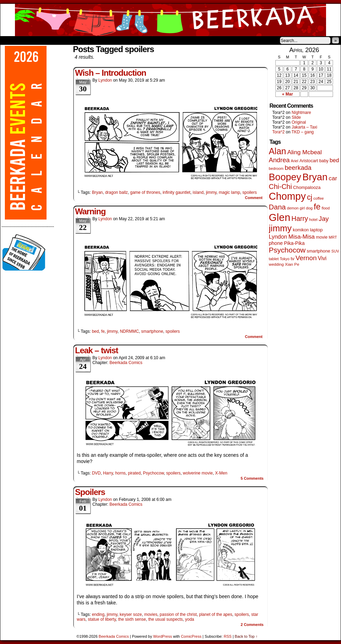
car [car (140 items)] (333, 178)
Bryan (97, 192)
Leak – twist (97, 350)
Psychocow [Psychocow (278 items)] (287, 250)
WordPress (163, 636)
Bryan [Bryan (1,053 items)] (315, 177)
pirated (134, 473)
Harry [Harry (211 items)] (300, 218)
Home (10, 40)
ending (98, 614)
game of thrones (145, 192)
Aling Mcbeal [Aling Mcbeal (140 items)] (304, 152)
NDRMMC (129, 331)
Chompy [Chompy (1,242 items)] (287, 196)
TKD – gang (302, 132)
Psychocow (153, 473)
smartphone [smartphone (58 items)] (318, 251)
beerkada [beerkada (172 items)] (298, 168)
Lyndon (105, 80)
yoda (190, 619)
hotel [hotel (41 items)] (313, 220)
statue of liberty (102, 619)
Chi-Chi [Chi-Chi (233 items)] (280, 187)
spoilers (249, 192)
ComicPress (191, 636)
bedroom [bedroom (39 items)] (276, 168)
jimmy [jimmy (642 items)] (280, 228)
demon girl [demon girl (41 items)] (296, 208)
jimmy (211, 192)
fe (103, 331)
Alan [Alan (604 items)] (277, 151)
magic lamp (229, 192)
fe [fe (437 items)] (317, 207)
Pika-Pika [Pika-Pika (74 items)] (294, 243)
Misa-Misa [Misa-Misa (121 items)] (302, 237)
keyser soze (131, 614)
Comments (252, 478)
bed (95, 331)
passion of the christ (178, 614)
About (31, 40)
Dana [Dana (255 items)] (277, 207)
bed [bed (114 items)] (334, 160)
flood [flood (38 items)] (326, 208)
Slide (296, 117)
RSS (228, 636)
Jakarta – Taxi (305, 127)
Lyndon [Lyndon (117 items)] (278, 237)
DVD (96, 473)
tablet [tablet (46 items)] (274, 259)
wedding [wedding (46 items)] (276, 264)
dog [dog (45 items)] (309, 208)
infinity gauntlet (176, 192)
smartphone (152, 331)
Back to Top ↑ (246, 636)
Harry (108, 473)
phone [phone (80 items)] (276, 243)
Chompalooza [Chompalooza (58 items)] (307, 187)
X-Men (221, 473)
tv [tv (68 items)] (293, 259)
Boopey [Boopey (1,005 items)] (285, 177)
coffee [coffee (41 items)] (319, 198)
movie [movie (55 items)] (322, 237)
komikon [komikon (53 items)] (301, 230)
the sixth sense (132, 619)
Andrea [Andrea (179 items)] (279, 160)
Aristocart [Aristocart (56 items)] (309, 161)
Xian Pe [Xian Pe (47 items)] (292, 264)
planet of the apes (215, 614)
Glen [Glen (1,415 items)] (280, 217)
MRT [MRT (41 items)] (333, 237)
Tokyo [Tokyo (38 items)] (285, 259)
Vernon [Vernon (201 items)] (306, 258)
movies (151, 614)
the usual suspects (165, 619)
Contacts (78, 40)
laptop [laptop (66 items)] (317, 230)
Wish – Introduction (111, 73)
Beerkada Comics (170, 20)
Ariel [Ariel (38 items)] (295, 161)
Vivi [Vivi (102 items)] (322, 258)
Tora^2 (278, 132)
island (198, 192)
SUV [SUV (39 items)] (335, 251)
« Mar (287, 94)
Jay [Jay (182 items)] (324, 219)
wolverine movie (198, 473)
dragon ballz (117, 192)
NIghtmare (301, 113)
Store (52, 40)
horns (120, 473)
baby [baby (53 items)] (324, 161)
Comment (254, 198)
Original (299, 122)
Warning (90, 211)
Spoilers (90, 492)
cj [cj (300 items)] (310, 197)
